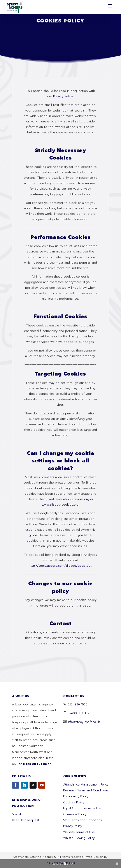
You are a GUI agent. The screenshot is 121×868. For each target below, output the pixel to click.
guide (33, 643)
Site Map (18, 814)
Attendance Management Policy (86, 785)
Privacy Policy (73, 826)
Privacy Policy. (63, 204)
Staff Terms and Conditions (82, 820)
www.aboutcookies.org (72, 607)
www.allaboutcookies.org (60, 612)
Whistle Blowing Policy (79, 838)
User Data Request (25, 820)
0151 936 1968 (77, 704)
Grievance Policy (75, 814)
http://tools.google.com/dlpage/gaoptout (60, 673)
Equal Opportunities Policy (82, 808)
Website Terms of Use (79, 832)
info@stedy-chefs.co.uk (84, 722)
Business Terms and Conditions (86, 790)
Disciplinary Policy (76, 796)
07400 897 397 (78, 713)
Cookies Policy (74, 802)
